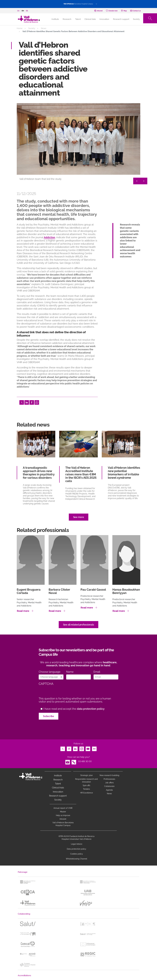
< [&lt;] (137, 181)
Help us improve (63, 815)
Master (63, 812)
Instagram (82, 748)
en (23, 11)
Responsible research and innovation (86, 780)
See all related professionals (79, 625)
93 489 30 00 (85, 761)
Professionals (109, 779)
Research (67, 19)
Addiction (49, 237)
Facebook (32, 402)
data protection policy (91, 709)
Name (70, 672)
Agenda (109, 790)
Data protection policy (77, 849)
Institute (58, 776)
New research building (109, 775)
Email (97, 672)
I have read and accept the (74, 709)
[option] (78, 144)
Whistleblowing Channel (77, 859)
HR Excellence (87, 793)
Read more (23, 611)
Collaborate (109, 786)
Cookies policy (77, 854)
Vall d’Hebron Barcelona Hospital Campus (63, 824)
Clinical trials (90, 19)
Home (20, 28)
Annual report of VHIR (63, 808)
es (27, 11)
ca (18, 11)
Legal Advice (77, 844)
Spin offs (86, 785)
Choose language (50, 672)
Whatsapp (37, 402)
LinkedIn (27, 402)
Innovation (104, 19)
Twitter (22, 402)
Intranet (63, 819)
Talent (78, 19)
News (44, 28)
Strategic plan (87, 775)
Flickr (94, 748)
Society (136, 19)
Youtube (88, 748)
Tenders (86, 789)
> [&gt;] (144, 181)
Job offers (109, 783)
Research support (121, 19)
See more (79, 517)
